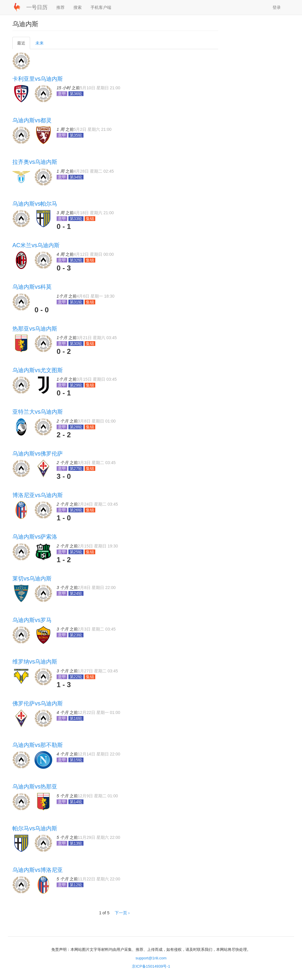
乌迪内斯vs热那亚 (35, 786)
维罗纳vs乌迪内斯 (35, 661)
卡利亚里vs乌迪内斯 (38, 79)
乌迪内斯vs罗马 (32, 620)
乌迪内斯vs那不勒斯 (38, 745)
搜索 (78, 7)
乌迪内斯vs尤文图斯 (38, 370)
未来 (40, 43)
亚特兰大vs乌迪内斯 (38, 412)
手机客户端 (101, 7)
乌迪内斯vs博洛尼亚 (38, 870)
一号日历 (37, 7)
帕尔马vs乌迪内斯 (35, 828)
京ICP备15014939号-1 (151, 966)
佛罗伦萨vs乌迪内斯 (38, 703)
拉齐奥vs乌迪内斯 (35, 162)
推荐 (60, 7)
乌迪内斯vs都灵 (32, 120)
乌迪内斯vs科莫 (32, 287)
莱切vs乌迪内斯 (32, 578)
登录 (277, 7)
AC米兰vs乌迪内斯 (36, 245)
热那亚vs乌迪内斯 (35, 329)
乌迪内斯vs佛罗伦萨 (38, 453)
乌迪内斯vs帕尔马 (35, 204)
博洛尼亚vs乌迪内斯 (38, 495)
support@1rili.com (151, 958)
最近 (23, 45)
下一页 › (122, 913)
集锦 (90, 219)
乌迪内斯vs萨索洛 (35, 537)
